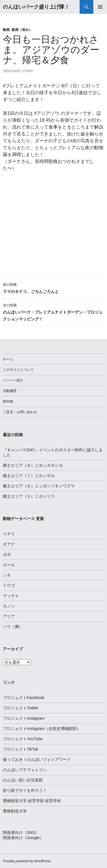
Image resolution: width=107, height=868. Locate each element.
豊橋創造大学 (15, 811)
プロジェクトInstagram (24, 718)
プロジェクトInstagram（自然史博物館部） (42, 729)
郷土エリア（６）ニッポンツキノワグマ (39, 486)
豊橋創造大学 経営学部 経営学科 (32, 801)
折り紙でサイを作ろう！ (25, 790)
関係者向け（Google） (23, 838)
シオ (7, 575)
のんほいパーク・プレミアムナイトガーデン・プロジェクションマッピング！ (53, 312)
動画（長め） (22, 30)
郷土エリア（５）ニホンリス (29, 496)
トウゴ (9, 585)
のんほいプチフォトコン (25, 770)
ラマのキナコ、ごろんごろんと (53, 288)
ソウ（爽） (13, 627)
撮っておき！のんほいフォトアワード (37, 759)
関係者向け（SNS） (21, 832)
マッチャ (11, 596)
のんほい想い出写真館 (23, 780)
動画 (6, 30)
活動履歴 (10, 391)
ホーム (8, 359)
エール (9, 565)
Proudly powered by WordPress (27, 861)
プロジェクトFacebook (24, 698)
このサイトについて (18, 370)
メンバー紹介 (13, 380)
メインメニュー (100, 7)
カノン (9, 606)
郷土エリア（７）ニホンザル (29, 476)
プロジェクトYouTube (23, 739)
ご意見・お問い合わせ (20, 412)
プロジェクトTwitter (21, 708)
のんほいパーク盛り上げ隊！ (36, 7)
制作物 (8, 401)
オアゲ (9, 544)
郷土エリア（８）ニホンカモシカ (33, 465)
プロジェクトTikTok (21, 749)
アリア (9, 616)
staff (28, 71)
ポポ (7, 554)
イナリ (9, 534)
